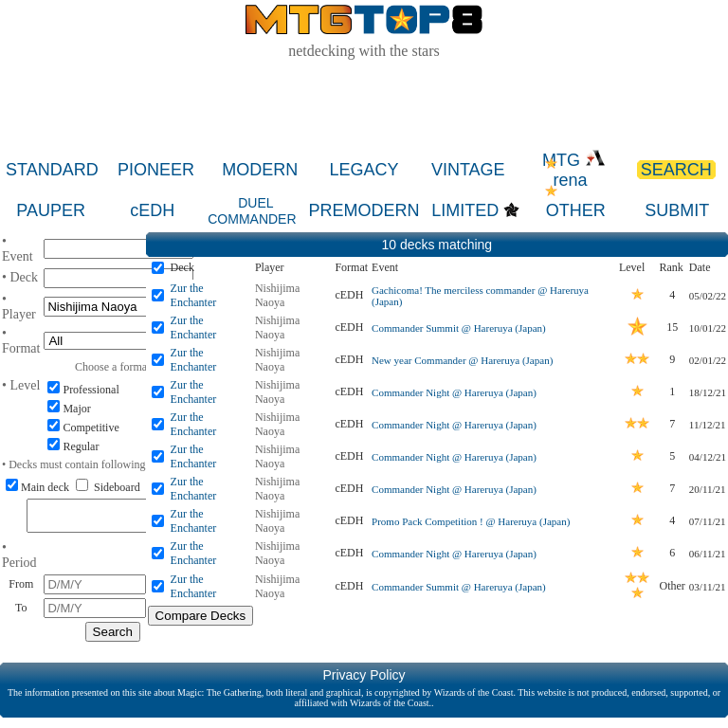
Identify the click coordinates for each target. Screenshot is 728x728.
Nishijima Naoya (277, 295)
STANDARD (52, 170)
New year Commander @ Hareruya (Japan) (462, 360)
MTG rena (574, 170)
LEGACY (364, 170)
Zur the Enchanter (194, 295)
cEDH (152, 210)
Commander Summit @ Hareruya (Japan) (459, 328)
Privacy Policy (364, 681)
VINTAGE (468, 170)
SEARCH (676, 170)
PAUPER (51, 210)
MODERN (260, 170)
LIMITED (465, 210)
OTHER (576, 210)
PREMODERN (364, 210)
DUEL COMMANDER (252, 211)
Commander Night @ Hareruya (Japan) (454, 392)
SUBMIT (677, 210)
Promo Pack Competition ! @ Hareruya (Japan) (471, 521)
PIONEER (156, 170)
